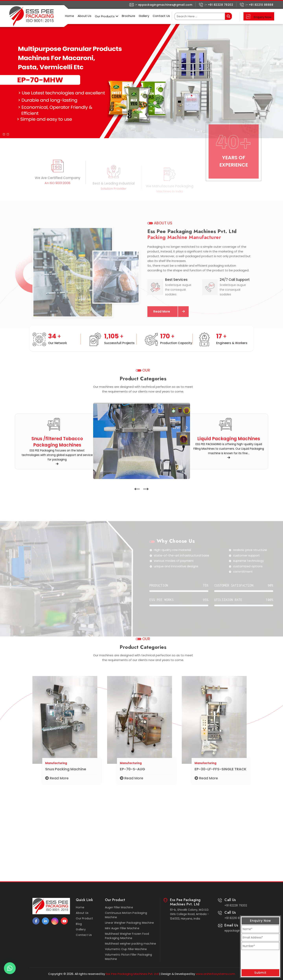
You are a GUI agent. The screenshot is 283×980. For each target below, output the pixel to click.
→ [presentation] (146, 507)
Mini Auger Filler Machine (122, 928)
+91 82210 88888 (236, 918)
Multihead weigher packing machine (131, 944)
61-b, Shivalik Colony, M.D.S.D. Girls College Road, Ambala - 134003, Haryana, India (190, 914)
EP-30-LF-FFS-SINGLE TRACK (221, 787)
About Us (85, 16)
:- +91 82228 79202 (219, 5)
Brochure (129, 16)
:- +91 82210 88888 (259, 5)
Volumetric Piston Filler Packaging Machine (129, 957)
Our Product (84, 918)
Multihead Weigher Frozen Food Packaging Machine (127, 936)
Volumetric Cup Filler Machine (126, 949)
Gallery (144, 16)
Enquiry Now (263, 17)
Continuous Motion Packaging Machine (126, 915)
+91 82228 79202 (236, 905)
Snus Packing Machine (66, 787)
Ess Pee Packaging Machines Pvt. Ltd (132, 974)
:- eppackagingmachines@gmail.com (164, 5)
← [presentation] (137, 507)
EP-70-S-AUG (132, 787)
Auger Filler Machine (119, 907)
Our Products (105, 16)
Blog (79, 924)
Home (70, 16)
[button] (4, 77)
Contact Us (161, 16)
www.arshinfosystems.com (215, 974)
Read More (57, 796)
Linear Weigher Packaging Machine (129, 923)
